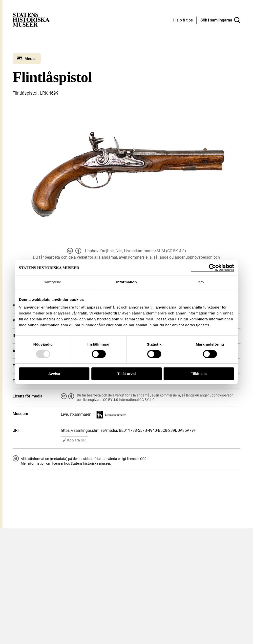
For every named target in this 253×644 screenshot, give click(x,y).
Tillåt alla (199, 374)
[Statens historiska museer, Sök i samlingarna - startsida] (31, 19)
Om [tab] (200, 282)
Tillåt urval (127, 374)
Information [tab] (126, 282)
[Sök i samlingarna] (220, 20)
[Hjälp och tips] (183, 21)
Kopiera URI (74, 440)
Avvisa (54, 374)
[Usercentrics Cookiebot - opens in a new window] (212, 268)
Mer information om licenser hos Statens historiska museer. (66, 463)
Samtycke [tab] (53, 282)
